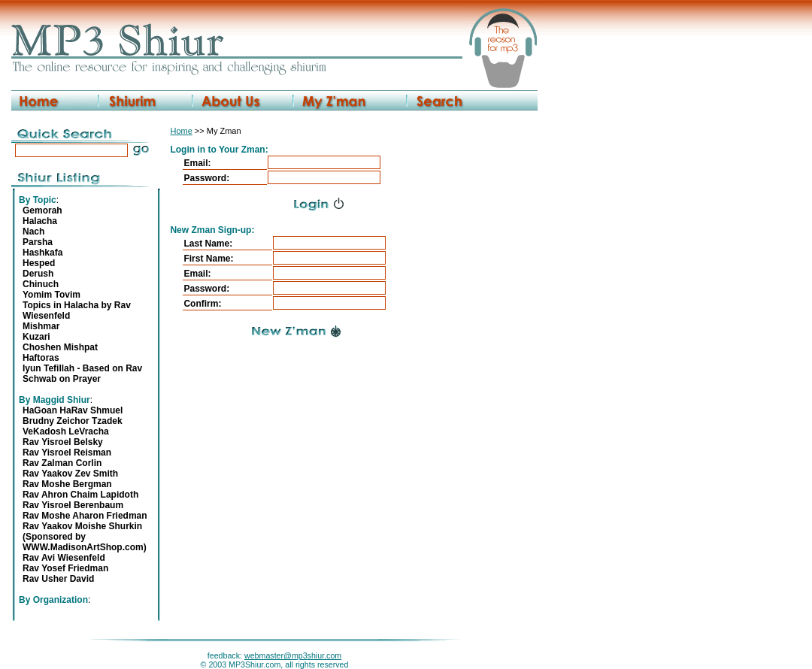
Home (181, 131)
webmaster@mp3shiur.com (293, 655)
